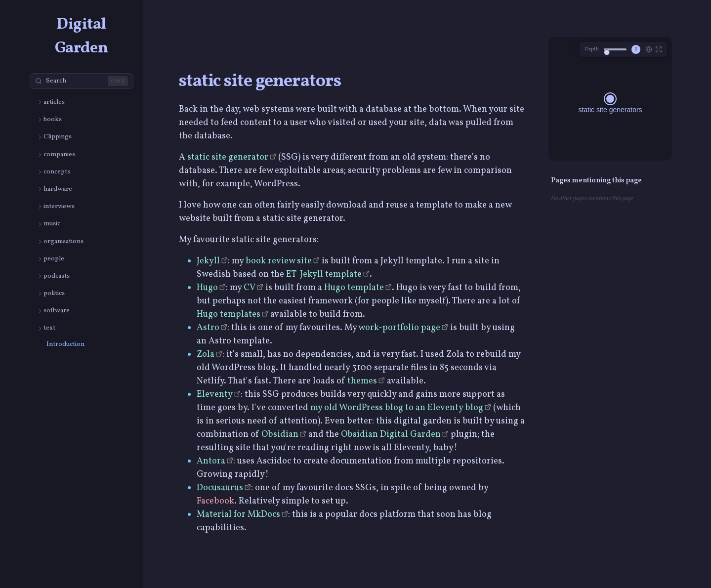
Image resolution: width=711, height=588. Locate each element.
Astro (208, 328)
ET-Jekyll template (324, 274)
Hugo (207, 288)
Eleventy (215, 395)
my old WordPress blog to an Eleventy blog (397, 408)
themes (362, 381)
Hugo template (354, 288)
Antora (211, 461)
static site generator (228, 157)
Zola (206, 355)
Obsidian (280, 435)
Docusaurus (220, 488)
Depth (592, 49)
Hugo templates (229, 315)
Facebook (215, 501)
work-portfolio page (399, 328)
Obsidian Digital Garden (391, 435)
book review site (279, 261)
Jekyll (208, 261)
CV (250, 288)
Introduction (65, 344)
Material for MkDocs (238, 515)
